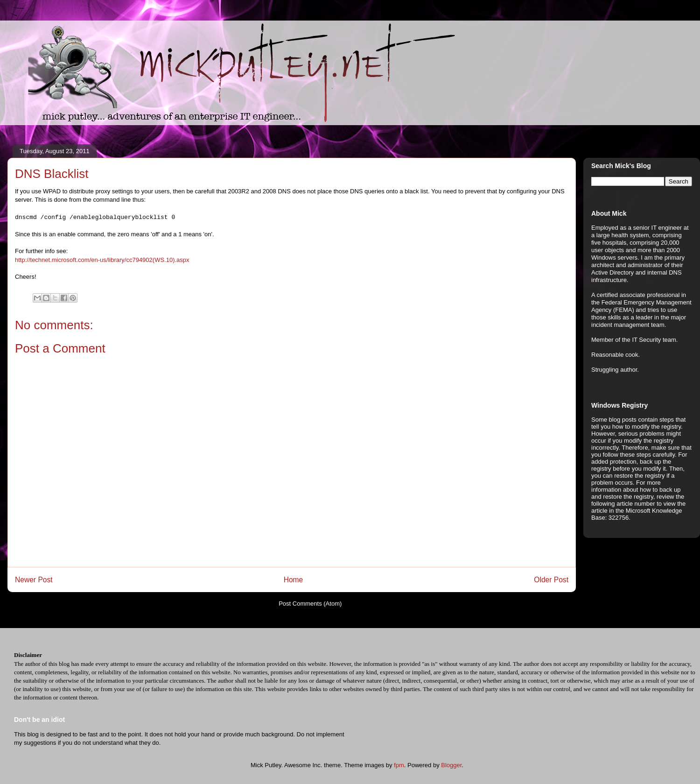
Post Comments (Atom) (310, 604)
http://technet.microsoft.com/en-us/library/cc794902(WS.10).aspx (102, 260)
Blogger (451, 765)
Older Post (551, 580)
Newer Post (34, 580)
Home (294, 580)
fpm (399, 765)
